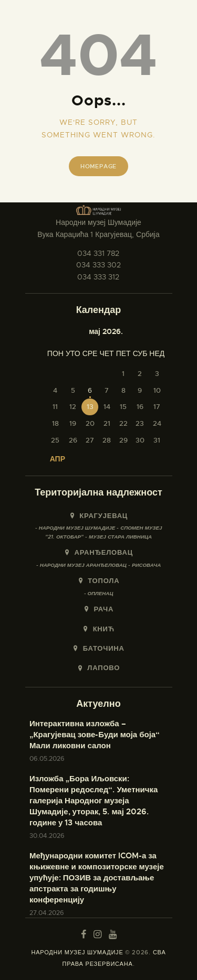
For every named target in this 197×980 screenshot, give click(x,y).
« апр (54, 459)
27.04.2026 (47, 913)
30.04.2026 (47, 836)
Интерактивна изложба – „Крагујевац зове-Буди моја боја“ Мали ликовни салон (95, 735)
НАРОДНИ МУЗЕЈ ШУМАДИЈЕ (77, 952)
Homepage (98, 166)
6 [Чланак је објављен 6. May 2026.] (90, 390)
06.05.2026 (47, 759)
